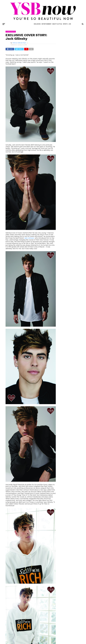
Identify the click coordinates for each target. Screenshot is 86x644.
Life (70, 24)
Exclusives (37, 24)
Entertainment (46, 24)
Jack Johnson (29, 238)
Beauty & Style (57, 24)
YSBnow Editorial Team (19, 43)
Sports (65, 24)
